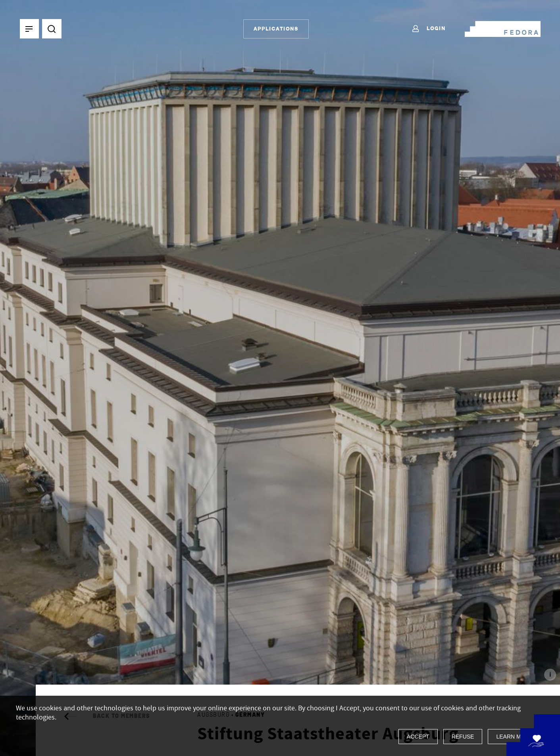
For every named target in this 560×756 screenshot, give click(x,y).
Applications (276, 29)
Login (428, 29)
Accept (418, 737)
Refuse (463, 737)
